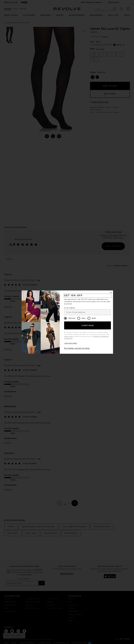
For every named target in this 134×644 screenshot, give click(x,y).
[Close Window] (111, 292)
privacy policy (69, 336)
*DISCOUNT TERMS (71, 343)
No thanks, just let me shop (77, 348)
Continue (88, 325)
